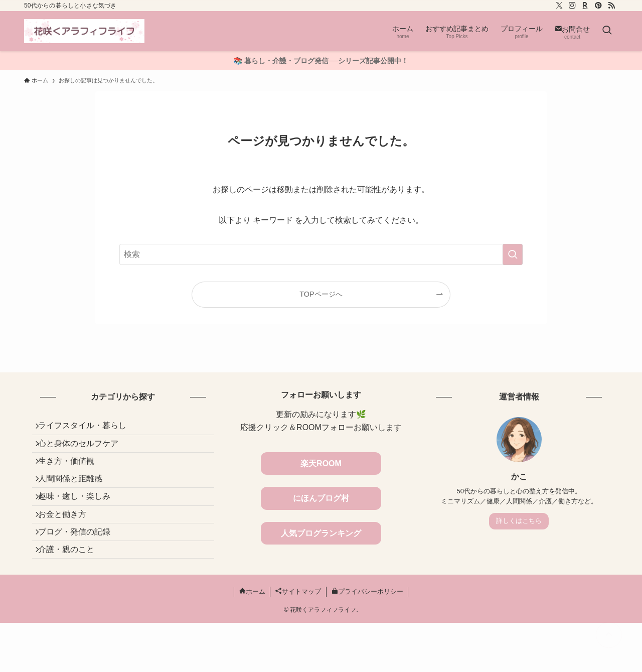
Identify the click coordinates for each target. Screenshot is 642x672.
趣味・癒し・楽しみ (80, 524)
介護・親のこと (72, 595)
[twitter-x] (559, 6)
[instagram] (572, 6)
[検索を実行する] (513, 254)
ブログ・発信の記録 (80, 571)
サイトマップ (298, 641)
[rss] (611, 6)
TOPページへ (321, 294)
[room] (585, 6)
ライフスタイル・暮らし (88, 428)
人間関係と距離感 (76, 500)
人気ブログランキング (321, 533)
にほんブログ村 (321, 498)
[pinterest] (598, 6)
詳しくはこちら (519, 521)
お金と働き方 (68, 547)
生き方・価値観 (72, 476)
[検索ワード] (321, 254)
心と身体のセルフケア (84, 452)
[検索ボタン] (607, 31)
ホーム (252, 641)
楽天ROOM (321, 463)
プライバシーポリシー (367, 641)
